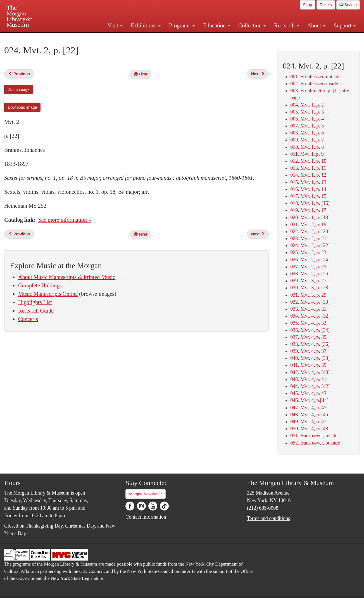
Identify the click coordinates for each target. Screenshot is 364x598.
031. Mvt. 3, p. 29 (308, 295)
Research (286, 25)
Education (217, 25)
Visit (115, 25)
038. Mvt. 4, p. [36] (310, 344)
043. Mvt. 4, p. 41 (308, 379)
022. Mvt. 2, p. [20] (310, 231)
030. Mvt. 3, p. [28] (310, 288)
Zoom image (19, 89)
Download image (22, 107)
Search (348, 5)
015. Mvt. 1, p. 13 (308, 182)
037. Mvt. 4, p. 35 (308, 337)
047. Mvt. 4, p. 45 (308, 408)
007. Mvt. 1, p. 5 (307, 126)
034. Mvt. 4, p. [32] (310, 316)
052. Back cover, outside (315, 443)
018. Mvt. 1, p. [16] (310, 203)
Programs (182, 25)
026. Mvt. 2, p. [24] (310, 260)
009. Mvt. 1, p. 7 (307, 140)
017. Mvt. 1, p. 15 (308, 196)
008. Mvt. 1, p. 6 (307, 133)
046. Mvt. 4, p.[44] (309, 400)
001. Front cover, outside (315, 77)
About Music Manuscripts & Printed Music (67, 277)
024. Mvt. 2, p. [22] (310, 245)
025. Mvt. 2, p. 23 (308, 252)
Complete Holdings (40, 285)
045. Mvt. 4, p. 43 (308, 393)
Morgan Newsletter (146, 494)
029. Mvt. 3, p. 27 (308, 281)
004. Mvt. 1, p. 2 (307, 105)
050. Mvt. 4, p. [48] (310, 429)
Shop (307, 5)
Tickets (326, 5)
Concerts (28, 319)
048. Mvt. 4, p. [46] (310, 415)
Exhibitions (146, 25)
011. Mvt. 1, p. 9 (307, 154)
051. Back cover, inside (314, 436)
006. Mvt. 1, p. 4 (307, 119)
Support (345, 25)
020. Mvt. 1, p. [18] (310, 218)
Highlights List (35, 302)
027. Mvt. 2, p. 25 (308, 267)
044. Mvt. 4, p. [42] (310, 386)
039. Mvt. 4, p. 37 (308, 351)
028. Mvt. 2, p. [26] (310, 274)
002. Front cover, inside (314, 84)
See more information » (65, 220)
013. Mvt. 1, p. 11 (308, 168)
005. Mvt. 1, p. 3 (307, 112)
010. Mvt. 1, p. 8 (307, 147)
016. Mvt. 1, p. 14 (308, 189)
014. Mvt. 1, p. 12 (308, 175)
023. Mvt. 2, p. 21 (308, 238)
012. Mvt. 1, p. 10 (308, 161)
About (316, 25)
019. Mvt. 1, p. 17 (308, 210)
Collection (252, 25)
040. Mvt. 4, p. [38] (310, 358)
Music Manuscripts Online (48, 294)
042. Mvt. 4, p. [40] (310, 372)
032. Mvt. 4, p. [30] (310, 302)
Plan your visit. (116, 37)
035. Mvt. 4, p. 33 (308, 323)
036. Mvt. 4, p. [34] (310, 330)
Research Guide (36, 311)
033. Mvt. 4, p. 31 (308, 309)
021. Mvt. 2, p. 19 (308, 224)
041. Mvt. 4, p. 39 (308, 365)
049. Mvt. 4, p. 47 (308, 422)
